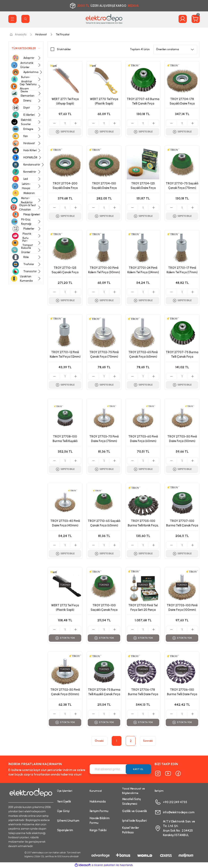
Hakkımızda (98, 802)
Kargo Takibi (98, 830)
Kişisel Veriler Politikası (131, 830)
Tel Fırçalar (63, 34)
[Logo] (104, 19)
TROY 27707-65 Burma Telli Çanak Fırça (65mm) (143, 102)
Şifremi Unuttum (68, 821)
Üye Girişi (63, 811)
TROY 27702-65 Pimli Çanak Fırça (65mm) (143, 354)
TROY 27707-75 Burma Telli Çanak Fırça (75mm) (182, 355)
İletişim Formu (99, 811)
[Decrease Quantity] (55, 123)
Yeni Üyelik (64, 802)
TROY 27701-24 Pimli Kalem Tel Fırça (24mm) (143, 270)
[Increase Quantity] (75, 123)
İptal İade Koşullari (134, 821)
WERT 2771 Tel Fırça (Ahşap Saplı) (65, 101)
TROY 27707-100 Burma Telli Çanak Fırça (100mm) (182, 524)
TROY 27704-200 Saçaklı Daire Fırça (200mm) (65, 186)
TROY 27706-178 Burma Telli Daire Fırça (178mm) (143, 693)
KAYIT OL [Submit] (138, 769)
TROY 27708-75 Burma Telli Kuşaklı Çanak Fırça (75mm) (104, 693)
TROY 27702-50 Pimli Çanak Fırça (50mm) (65, 692)
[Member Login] (183, 19)
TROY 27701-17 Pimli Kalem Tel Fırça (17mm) (182, 270)
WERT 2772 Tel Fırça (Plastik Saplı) (65, 608)
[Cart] (196, 19)
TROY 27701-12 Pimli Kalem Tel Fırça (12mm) (65, 354)
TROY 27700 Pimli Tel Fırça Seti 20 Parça (143, 608)
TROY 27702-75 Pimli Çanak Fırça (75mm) (104, 354)
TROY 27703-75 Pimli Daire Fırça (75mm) (104, 439)
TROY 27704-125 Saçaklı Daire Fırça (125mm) (143, 186)
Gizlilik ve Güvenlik (135, 811)
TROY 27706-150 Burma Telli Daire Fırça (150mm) (182, 693)
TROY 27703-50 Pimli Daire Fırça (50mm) (182, 439)
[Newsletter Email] (120, 769)
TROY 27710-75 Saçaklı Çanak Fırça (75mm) (182, 186)
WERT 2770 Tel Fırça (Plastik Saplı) (104, 101)
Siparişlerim (65, 830)
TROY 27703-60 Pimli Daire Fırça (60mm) (143, 439)
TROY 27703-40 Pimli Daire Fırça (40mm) (65, 523)
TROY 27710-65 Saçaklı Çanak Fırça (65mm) (104, 523)
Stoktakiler (64, 49)
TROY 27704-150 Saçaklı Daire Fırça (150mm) (104, 186)
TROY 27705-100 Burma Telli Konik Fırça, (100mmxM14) (143, 524)
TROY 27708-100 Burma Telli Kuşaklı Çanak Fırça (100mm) (65, 439)
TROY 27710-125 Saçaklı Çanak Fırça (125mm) (65, 271)
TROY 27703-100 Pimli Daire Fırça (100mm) (182, 608)
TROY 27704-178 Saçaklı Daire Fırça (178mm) (182, 102)
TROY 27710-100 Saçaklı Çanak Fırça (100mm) (104, 608)
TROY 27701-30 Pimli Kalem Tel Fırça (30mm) (104, 270)
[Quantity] (65, 123)
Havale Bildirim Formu (100, 820)
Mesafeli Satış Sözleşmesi (131, 801)
